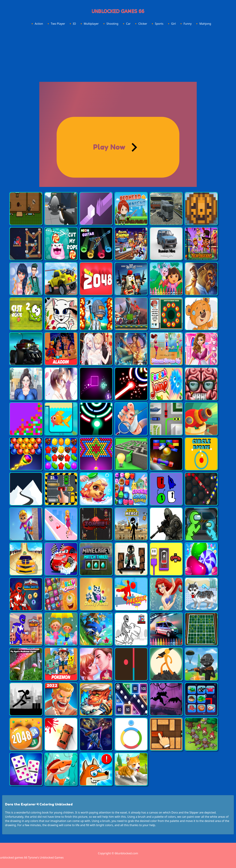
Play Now (109, 147)
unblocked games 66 (14, 857)
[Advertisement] (118, 53)
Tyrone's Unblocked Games (46, 857)
